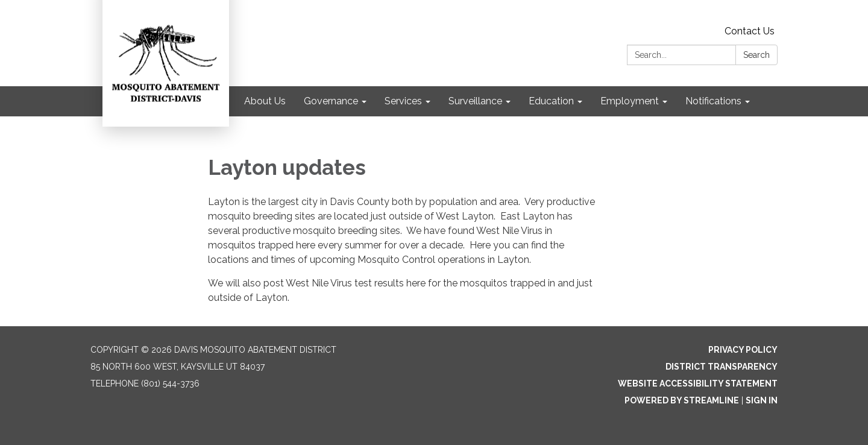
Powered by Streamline (682, 400)
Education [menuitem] (551, 101)
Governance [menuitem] (331, 101)
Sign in (762, 400)
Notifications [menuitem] (713, 101)
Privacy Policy (743, 350)
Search (756, 55)
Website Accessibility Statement (698, 383)
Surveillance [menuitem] (475, 101)
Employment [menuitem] (630, 101)
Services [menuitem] (403, 101)
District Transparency (722, 367)
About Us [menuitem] (265, 101)
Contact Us (750, 31)
